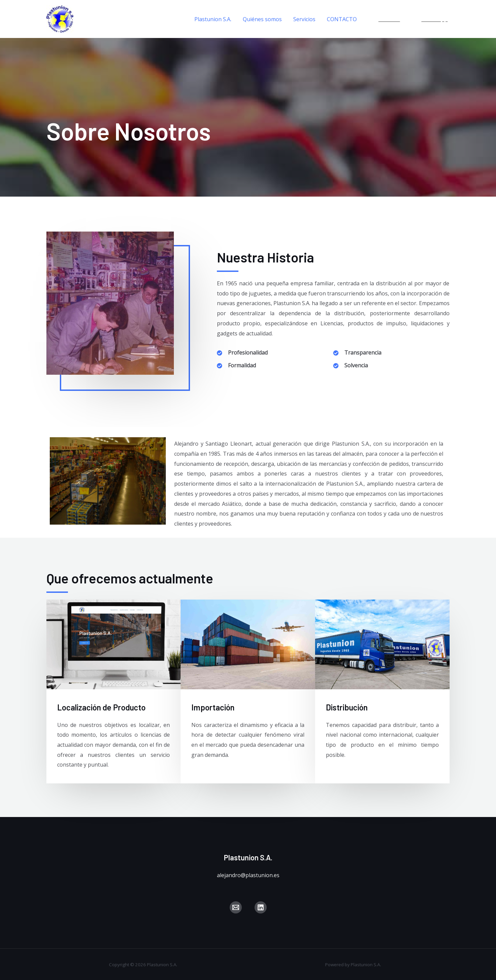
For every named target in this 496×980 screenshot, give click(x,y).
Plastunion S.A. (215, 19)
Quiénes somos (264, 19)
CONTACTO (342, 19)
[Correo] (236, 907)
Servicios (305, 19)
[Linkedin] (386, 19)
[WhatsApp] (431, 19)
